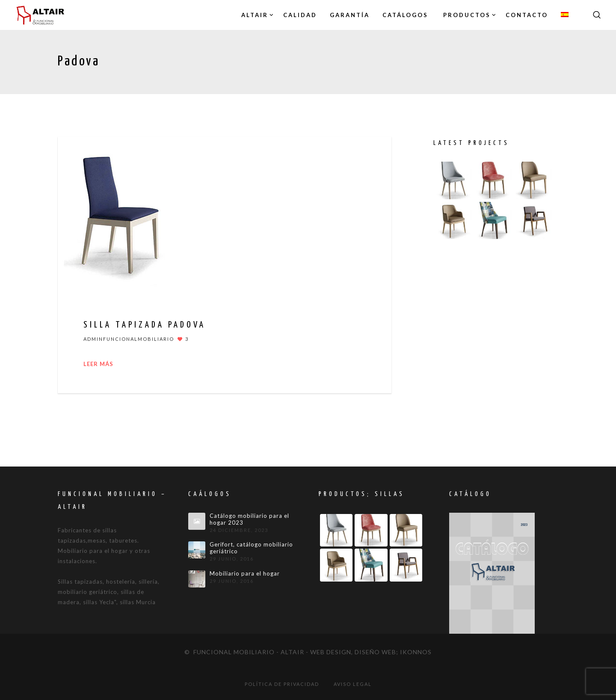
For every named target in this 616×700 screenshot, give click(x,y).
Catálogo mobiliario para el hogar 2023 (249, 519)
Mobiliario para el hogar (245, 574)
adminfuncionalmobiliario (129, 339)
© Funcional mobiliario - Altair (244, 652)
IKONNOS (416, 652)
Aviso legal (353, 684)
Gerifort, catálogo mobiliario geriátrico (251, 548)
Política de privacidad (282, 684)
